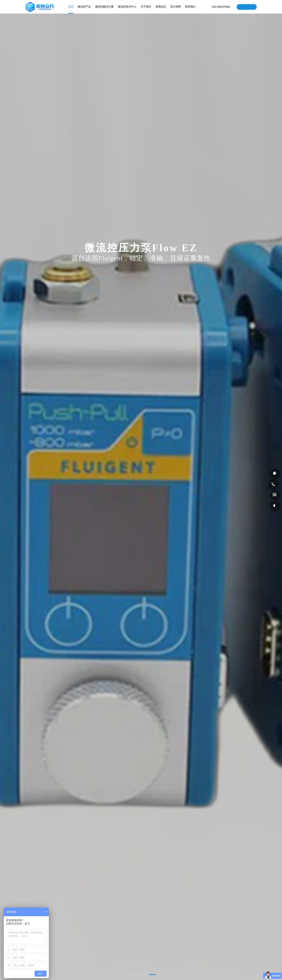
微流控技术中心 (127, 9)
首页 (71, 9)
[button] (129, 975)
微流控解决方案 (105, 9)
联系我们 (191, 9)
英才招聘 (176, 9)
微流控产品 (85, 9)
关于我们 (146, 9)
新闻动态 (161, 9)
